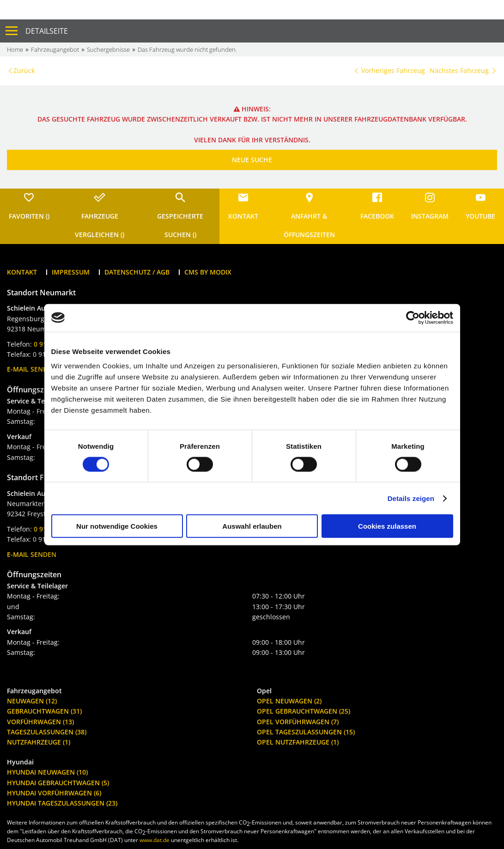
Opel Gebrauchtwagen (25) (304, 711)
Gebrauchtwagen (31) (44, 711)
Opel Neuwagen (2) (289, 701)
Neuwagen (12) (32, 701)
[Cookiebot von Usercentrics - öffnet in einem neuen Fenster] (413, 318)
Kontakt (22, 272)
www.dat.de (155, 840)
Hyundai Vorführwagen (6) (54, 793)
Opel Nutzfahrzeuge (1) (298, 742)
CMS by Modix (208, 272)
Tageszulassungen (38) (47, 732)
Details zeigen (411, 498)
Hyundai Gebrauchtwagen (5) (58, 783)
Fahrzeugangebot (55, 49)
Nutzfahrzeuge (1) (39, 742)
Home (15, 49)
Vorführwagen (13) (40, 722)
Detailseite (47, 31)
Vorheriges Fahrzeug (389, 70)
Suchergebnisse (108, 49)
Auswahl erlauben (252, 526)
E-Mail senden (32, 369)
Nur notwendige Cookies (117, 526)
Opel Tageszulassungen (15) (306, 732)
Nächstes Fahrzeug (463, 70)
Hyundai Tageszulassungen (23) (62, 803)
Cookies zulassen (387, 526)
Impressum (71, 272)
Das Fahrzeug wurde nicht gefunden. (187, 49)
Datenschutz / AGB (137, 272)
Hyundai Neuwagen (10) (47, 772)
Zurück (24, 70)
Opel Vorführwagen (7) (298, 722)
